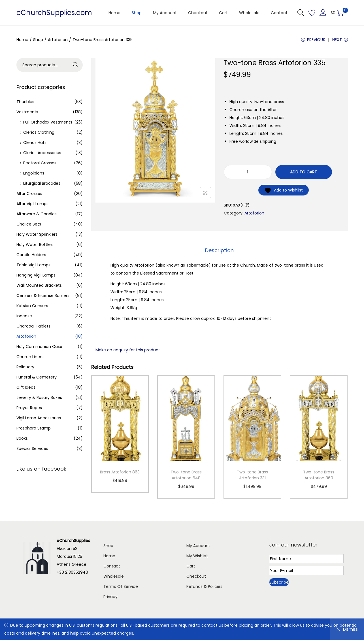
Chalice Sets (29, 224)
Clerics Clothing (39, 132)
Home (22, 40)
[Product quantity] (248, 172)
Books (22, 438)
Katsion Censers (32, 306)
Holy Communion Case (39, 346)
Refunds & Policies (204, 586)
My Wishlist (197, 556)
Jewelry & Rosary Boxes (39, 397)
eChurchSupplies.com (54, 13)
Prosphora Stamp (34, 428)
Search (75, 65)
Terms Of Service (121, 586)
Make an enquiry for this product (128, 350)
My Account (198, 546)
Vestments (27, 112)
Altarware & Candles (37, 214)
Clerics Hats (35, 143)
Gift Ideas (26, 387)
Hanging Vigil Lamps (36, 275)
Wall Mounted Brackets (39, 285)
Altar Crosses (29, 194)
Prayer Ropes (29, 408)
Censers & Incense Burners (43, 295)
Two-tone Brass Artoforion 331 (252, 475)
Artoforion (58, 40)
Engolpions (34, 173)
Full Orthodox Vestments (48, 122)
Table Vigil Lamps (33, 265)
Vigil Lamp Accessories (39, 418)
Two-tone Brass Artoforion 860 (319, 475)
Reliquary (25, 367)
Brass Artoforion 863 (120, 472)
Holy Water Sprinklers (37, 234)
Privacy (110, 597)
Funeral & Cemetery (37, 377)
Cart (191, 566)
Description (219, 250)
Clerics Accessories (42, 153)
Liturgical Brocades (42, 183)
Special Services (32, 448)
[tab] (219, 250)
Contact (112, 566)
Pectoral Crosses (40, 163)
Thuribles (25, 102)
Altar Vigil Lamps (32, 204)
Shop (38, 40)
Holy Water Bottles (35, 244)
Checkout (196, 576)
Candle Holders (31, 255)
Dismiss (347, 629)
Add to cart (304, 172)
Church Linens (30, 357)
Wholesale (114, 576)
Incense (24, 316)
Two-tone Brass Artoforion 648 (186, 475)
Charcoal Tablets (33, 326)
